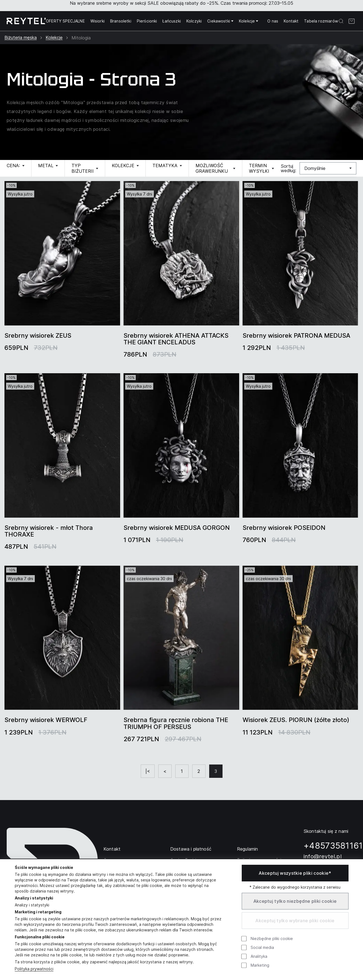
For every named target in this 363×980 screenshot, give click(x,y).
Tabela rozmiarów (321, 21)
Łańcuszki (171, 21)
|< (148, 771)
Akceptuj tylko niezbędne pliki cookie (295, 901)
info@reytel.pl (323, 856)
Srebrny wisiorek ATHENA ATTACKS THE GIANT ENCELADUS (176, 339)
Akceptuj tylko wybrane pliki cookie (295, 921)
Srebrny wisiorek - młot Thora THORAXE (49, 531)
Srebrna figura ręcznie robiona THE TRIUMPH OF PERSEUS (176, 723)
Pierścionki (147, 21)
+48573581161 (333, 846)
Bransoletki (121, 21)
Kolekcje (249, 21)
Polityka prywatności (34, 969)
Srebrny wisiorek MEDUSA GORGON (177, 528)
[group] (62, 253)
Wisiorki (97, 21)
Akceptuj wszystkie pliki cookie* (295, 873)
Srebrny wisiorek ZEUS (38, 335)
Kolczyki (194, 21)
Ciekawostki (220, 21)
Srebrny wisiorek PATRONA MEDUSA (296, 335)
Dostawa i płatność (191, 849)
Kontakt (291, 21)
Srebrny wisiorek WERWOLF (46, 720)
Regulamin (247, 849)
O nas (273, 21)
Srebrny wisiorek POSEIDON (284, 528)
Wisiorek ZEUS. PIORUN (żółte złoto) (296, 720)
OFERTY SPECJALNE (65, 21)
